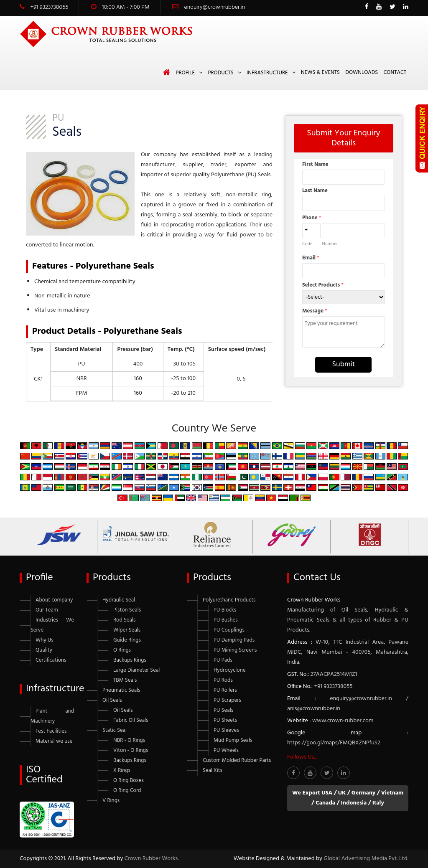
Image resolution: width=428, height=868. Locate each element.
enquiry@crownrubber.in (215, 7)
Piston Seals (127, 610)
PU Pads (223, 660)
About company (54, 600)
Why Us (45, 640)
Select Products (323, 285)
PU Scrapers (227, 700)
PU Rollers (225, 690)
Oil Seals (112, 700)
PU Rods (223, 680)
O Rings (122, 650)
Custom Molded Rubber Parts (237, 760)
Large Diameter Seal (136, 670)
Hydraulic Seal (119, 600)
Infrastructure (267, 73)
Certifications (51, 660)
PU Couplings (229, 630)
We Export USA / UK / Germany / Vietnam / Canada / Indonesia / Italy (348, 798)
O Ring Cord (127, 791)
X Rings (122, 770)
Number (330, 244)
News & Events (320, 72)
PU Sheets (225, 720)
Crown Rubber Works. (152, 859)
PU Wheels (226, 750)
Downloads (362, 72)
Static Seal (115, 730)
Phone (312, 218)
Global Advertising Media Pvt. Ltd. (366, 859)
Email (311, 258)
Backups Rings (130, 660)
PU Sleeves (226, 730)
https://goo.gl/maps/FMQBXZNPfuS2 (334, 743)
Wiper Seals (127, 630)
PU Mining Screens (235, 650)
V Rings (111, 801)
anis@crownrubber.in (314, 709)
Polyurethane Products (229, 600)
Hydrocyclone (229, 670)
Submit (343, 364)
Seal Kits (213, 770)
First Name (315, 164)
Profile (185, 73)
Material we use (54, 741)
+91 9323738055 (49, 7)
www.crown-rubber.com (343, 721)
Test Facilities (51, 731)
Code (307, 244)
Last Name (315, 191)
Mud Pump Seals (233, 740)
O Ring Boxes (129, 780)
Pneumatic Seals (121, 690)
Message (315, 311)
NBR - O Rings (129, 740)
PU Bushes (226, 620)
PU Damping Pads (234, 640)
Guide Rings (127, 640)
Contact (395, 72)
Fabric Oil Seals (131, 720)
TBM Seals (125, 680)
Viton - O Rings (131, 750)
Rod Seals (124, 620)
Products (220, 73)
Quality (44, 650)
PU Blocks (225, 610)
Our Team (47, 610)
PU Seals (223, 710)
